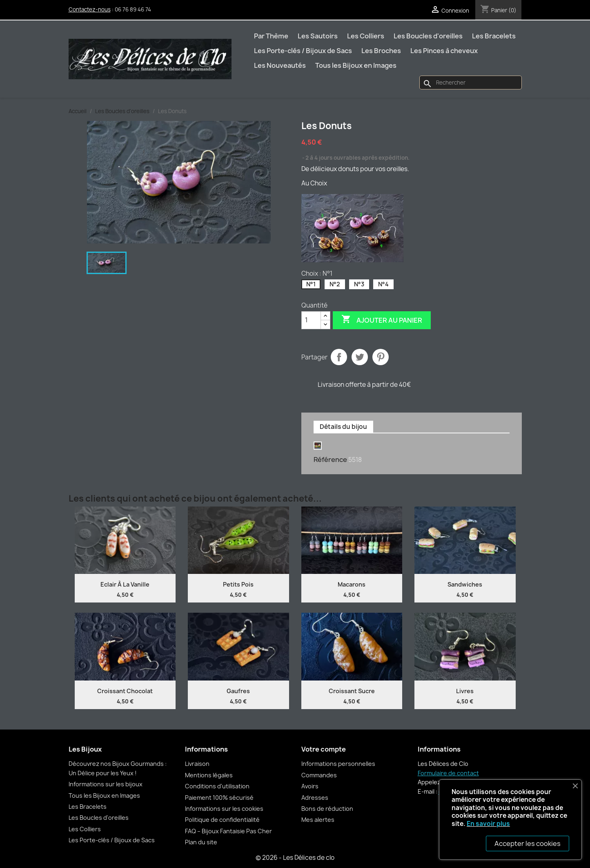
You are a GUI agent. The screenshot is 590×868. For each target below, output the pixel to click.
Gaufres (238, 691)
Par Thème (271, 36)
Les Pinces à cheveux (444, 51)
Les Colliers (366, 36)
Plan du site (201, 842)
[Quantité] (311, 320)
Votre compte (324, 749)
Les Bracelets (494, 36)
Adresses (315, 798)
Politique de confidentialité (222, 820)
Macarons (352, 584)
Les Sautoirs (318, 36)
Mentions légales (209, 775)
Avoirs (310, 786)
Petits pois (238, 584)
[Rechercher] (470, 83)
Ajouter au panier (382, 320)
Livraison (197, 764)
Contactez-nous (90, 9)
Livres (465, 691)
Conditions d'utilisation (217, 786)
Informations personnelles (338, 764)
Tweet (360, 357)
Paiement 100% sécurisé (219, 798)
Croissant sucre (352, 691)
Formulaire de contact (448, 773)
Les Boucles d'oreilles (428, 36)
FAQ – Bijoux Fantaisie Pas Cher (228, 831)
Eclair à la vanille (125, 584)
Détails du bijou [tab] (343, 427)
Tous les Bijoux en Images (356, 65)
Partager (339, 357)
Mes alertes (318, 820)
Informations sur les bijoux (106, 784)
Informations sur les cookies (224, 809)
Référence (330, 460)
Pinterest (381, 357)
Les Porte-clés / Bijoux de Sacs (303, 51)
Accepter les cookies (528, 843)
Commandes (319, 775)
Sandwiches (465, 584)
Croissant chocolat (125, 691)
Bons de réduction (327, 809)
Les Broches (381, 51)
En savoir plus (488, 824)
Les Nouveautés (280, 65)
